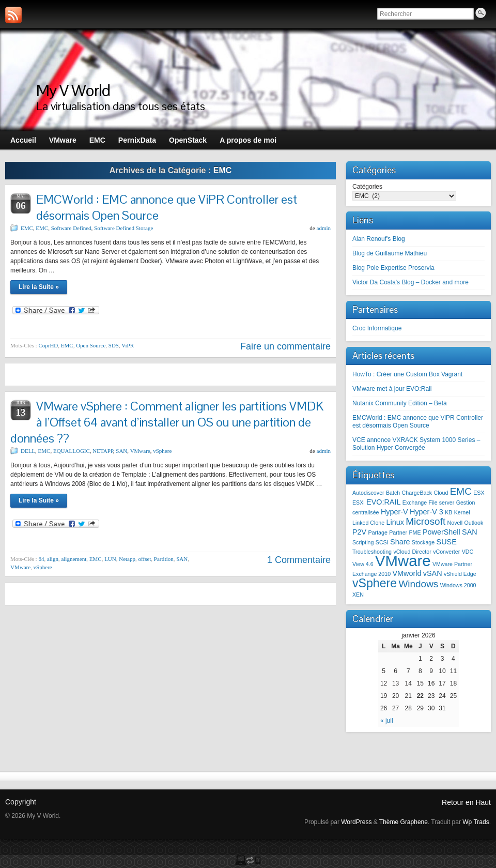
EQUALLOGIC (72, 451)
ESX (479, 493)
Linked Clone (368, 523)
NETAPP (103, 451)
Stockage (423, 542)
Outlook (474, 523)
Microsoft (425, 521)
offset (145, 559)
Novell (455, 523)
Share (400, 542)
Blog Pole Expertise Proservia (393, 268)
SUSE (447, 542)
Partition (164, 559)
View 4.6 (363, 564)
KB (448, 512)
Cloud (441, 493)
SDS (114, 345)
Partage (378, 532)
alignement (74, 559)
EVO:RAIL (383, 502)
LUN (110, 559)
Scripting (363, 542)
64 (41, 559)
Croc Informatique (377, 328)
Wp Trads (476, 822)
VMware (140, 451)
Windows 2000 (458, 585)
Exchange (415, 502)
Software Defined (71, 228)
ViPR (128, 345)
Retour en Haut (466, 802)
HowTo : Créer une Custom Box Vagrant (407, 374)
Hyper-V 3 (427, 512)
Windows (418, 584)
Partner (398, 532)
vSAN (433, 573)
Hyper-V (394, 512)
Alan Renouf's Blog (379, 239)
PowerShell (441, 532)
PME (415, 532)
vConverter (446, 552)
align (53, 559)
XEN (358, 595)
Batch (393, 493)
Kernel (462, 512)
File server (442, 502)
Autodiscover (368, 493)
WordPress (356, 822)
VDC (468, 552)
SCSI (382, 542)
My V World (73, 90)
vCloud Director (412, 552)
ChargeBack (417, 493)
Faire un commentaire (285, 346)
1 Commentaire (299, 560)
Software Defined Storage (123, 228)
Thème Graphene (404, 822)
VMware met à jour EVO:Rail (392, 389)
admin (324, 228)
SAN (121, 451)
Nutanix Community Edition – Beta (400, 403)
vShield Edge (460, 574)
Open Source (91, 345)
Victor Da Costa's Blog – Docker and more (410, 282)
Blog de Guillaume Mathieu (390, 253)
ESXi (359, 502)
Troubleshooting (372, 552)
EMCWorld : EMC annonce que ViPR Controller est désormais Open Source (418, 422)
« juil (387, 721)
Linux (395, 522)
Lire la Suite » (39, 287)
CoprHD (48, 345)
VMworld (407, 573)
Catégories (367, 187)
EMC (27, 228)
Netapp (127, 559)
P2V (359, 532)
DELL (28, 451)
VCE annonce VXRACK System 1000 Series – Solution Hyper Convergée (416, 444)
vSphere (162, 451)
